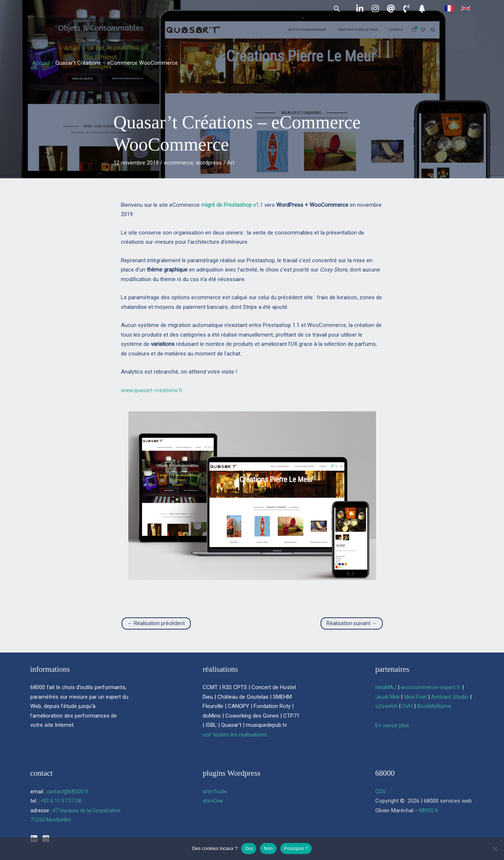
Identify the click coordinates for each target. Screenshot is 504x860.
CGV (381, 792)
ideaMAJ (386, 687)
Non (268, 848)
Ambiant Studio (450, 697)
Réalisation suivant (352, 623)
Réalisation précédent (156, 623)
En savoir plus (392, 725)
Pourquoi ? (296, 848)
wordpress (209, 163)
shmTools (215, 792)
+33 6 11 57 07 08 (61, 801)
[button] (337, 9)
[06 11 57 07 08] (406, 9)
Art (231, 163)
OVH (407, 706)
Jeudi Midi (387, 697)
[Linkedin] (360, 9)
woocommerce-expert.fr (431, 687)
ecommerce (179, 163)
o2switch (386, 706)
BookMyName (434, 706)
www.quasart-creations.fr (152, 390)
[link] (449, 8)
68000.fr (429, 810)
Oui (249, 848)
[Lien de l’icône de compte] (463, 39)
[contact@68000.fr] (391, 9)
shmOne (213, 801)
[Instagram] (375, 9)
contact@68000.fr (68, 792)
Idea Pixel (415, 697)
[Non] (495, 849)
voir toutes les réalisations (235, 735)
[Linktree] (422, 9)
